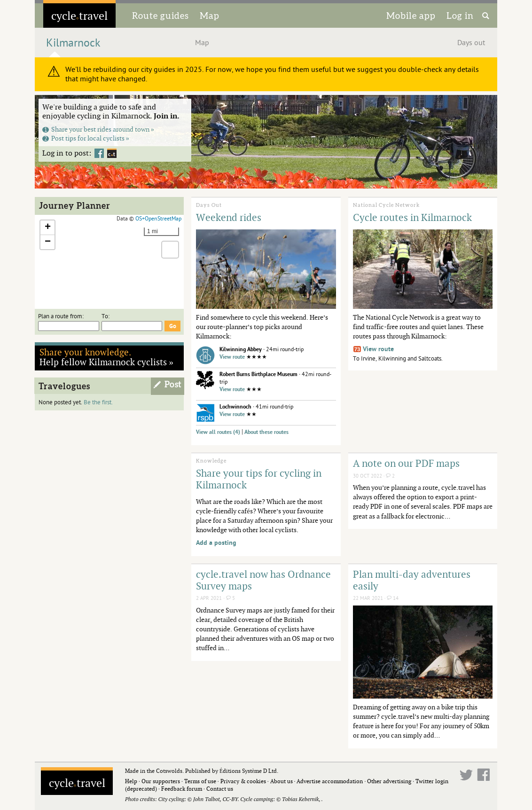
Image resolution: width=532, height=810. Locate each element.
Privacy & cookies (243, 781)
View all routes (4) (218, 432)
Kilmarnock (73, 43)
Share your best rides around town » (98, 129)
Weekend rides (229, 217)
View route (232, 357)
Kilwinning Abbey (241, 350)
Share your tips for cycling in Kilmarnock (259, 479)
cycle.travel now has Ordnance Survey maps (263, 580)
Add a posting (216, 543)
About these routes (266, 432)
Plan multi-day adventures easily (412, 580)
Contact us (220, 789)
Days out (471, 43)
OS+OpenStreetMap (158, 219)
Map (210, 16)
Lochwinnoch (235, 407)
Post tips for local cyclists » (86, 138)
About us (282, 781)
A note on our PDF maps (406, 463)
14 (393, 598)
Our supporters (161, 781)
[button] (47, 228)
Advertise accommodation (330, 781)
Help (131, 781)
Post (173, 385)
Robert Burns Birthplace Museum (258, 374)
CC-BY (230, 799)
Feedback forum (182, 789)
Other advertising (389, 781)
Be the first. (98, 402)
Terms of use (200, 781)
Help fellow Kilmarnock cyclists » (107, 357)
